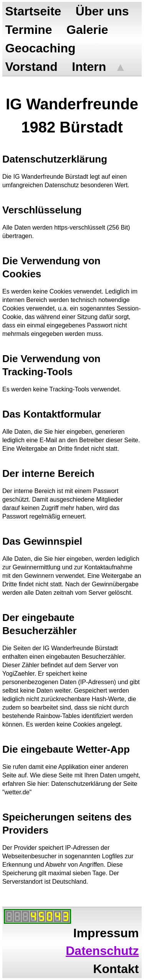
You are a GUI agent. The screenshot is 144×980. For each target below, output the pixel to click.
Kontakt (116, 969)
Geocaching (41, 48)
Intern (89, 67)
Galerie (87, 30)
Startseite (33, 11)
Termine (29, 30)
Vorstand (31, 67)
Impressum (106, 933)
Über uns (102, 11)
